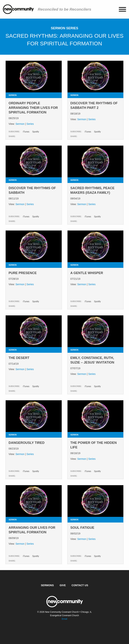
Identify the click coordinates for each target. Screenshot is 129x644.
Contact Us (80, 585)
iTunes (26, 132)
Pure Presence (23, 273)
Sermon (20, 124)
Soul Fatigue (82, 528)
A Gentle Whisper (87, 273)
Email (64, 619)
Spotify (36, 132)
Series (30, 124)
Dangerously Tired (27, 443)
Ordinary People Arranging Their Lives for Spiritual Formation (33, 108)
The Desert (19, 358)
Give (63, 585)
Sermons (47, 585)
